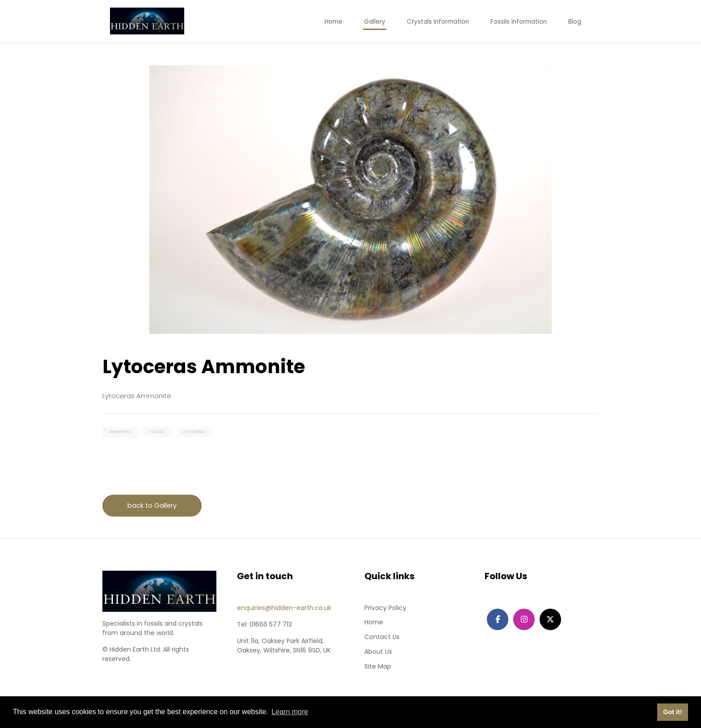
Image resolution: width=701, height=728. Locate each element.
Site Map (378, 669)
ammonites (121, 433)
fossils (160, 433)
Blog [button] (575, 23)
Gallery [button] (371, 23)
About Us (378, 654)
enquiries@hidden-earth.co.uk (284, 610)
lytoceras (198, 433)
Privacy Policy (385, 610)
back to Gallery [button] (153, 507)
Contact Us (382, 639)
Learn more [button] (290, 712)
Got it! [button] (672, 712)
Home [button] (329, 23)
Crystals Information (435, 23)
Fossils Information (518, 23)
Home (374, 624)
